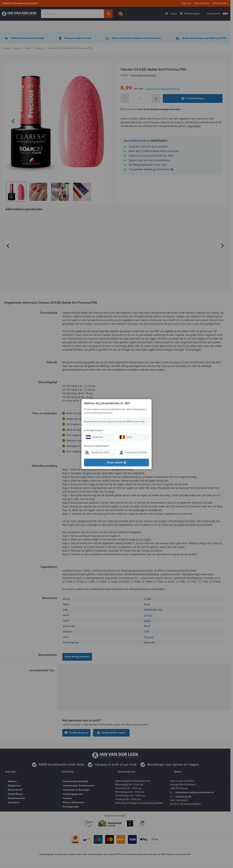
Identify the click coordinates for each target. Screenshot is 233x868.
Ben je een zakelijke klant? (97, 446)
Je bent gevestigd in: (94, 430)
